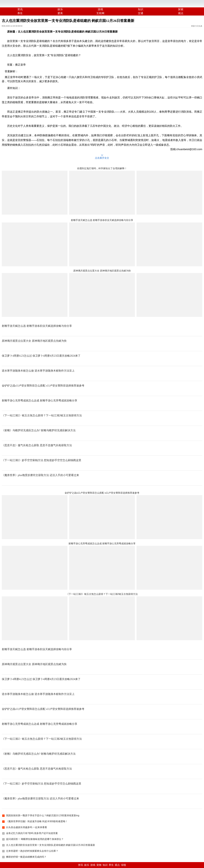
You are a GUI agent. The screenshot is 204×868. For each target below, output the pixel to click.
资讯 (20, 9)
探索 (181, 9)
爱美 (60, 13)
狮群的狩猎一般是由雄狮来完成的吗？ (26, 857)
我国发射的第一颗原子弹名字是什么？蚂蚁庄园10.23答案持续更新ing (43, 815)
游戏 (100, 9)
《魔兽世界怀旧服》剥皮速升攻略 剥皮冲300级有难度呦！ (37, 821)
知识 (141, 9)
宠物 (99, 865)
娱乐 (60, 9)
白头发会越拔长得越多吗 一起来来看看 (27, 827)
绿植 (123, 865)
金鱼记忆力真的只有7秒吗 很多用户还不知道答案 (32, 833)
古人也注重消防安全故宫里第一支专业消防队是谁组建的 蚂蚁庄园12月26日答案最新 (51, 845)
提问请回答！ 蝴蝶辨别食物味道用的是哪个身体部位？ (35, 839)
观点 (117, 865)
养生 (20, 13)
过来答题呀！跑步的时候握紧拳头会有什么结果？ (32, 851)
